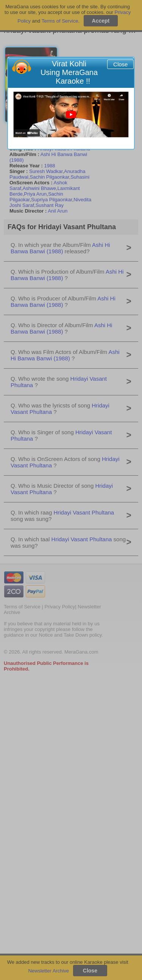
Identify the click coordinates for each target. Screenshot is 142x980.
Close (120, 64)
